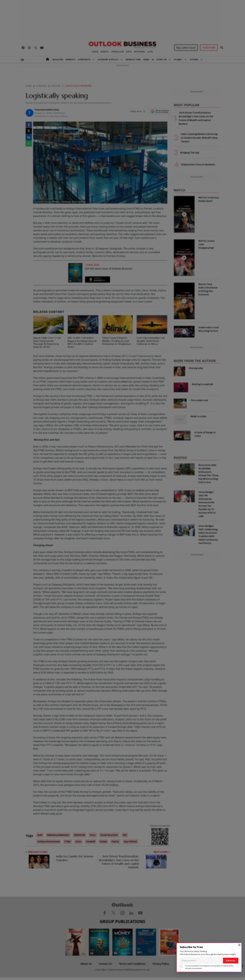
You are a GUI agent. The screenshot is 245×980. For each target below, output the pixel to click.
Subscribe (231, 961)
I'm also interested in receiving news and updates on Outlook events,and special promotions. (209, 967)
